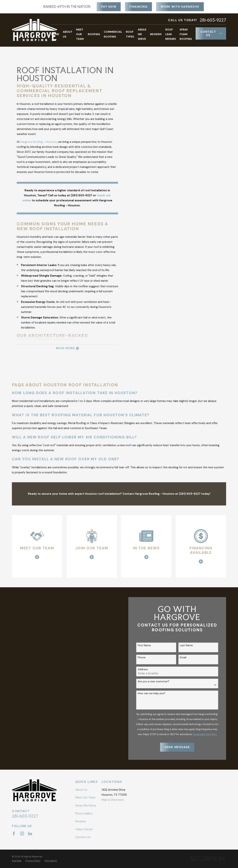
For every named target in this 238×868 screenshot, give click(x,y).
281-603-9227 (213, 20)
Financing (139, 7)
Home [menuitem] (55, 34)
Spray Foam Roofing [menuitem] (186, 34)
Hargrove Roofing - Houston (39, 142)
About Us (81, 790)
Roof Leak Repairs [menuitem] (171, 34)
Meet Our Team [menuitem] (80, 34)
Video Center (84, 829)
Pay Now (109, 7)
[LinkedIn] (30, 834)
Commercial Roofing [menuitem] (113, 34)
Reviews (81, 821)
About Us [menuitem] (68, 34)
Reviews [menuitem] (156, 34)
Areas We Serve (86, 806)
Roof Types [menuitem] (130, 34)
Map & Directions (113, 800)
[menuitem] (17, 861)
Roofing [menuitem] (94, 34)
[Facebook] (14, 834)
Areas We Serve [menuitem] (142, 34)
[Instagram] (22, 834)
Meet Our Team (85, 798)
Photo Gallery (84, 814)
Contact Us (211, 33)
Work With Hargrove (180, 7)
